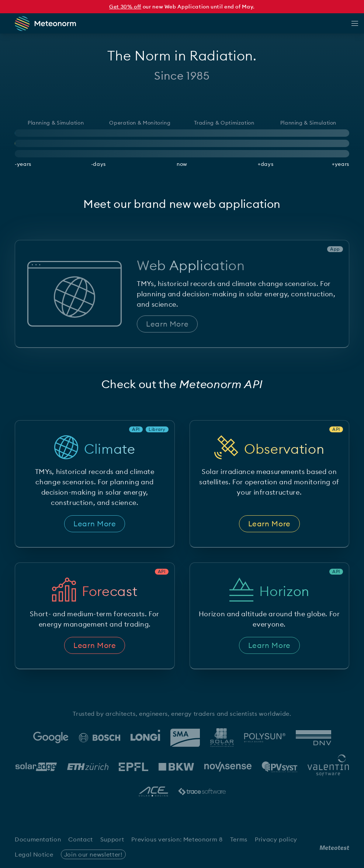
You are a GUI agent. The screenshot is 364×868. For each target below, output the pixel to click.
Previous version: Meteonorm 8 (177, 839)
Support (112, 839)
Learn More (167, 324)
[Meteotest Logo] (334, 848)
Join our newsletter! (93, 854)
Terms (239, 839)
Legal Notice (34, 854)
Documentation (38, 839)
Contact (80, 839)
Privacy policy (276, 839)
